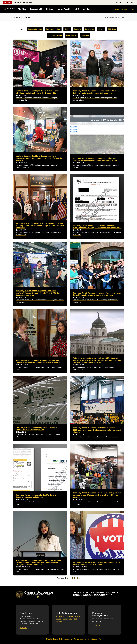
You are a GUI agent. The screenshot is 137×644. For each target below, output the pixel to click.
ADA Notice (60, 617)
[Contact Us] (23, 628)
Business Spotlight (53, 29)
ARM (77, 9)
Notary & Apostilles (64, 9)
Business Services (35, 29)
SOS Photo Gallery (55, 35)
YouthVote (85, 35)
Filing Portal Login (127, 9)
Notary (101, 29)
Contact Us (117, 2)
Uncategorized (72, 35)
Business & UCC (36, 9)
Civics (67, 29)
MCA (71, 619)
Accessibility (69, 617)
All (22, 29)
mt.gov (65, 619)
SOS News (112, 29)
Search (117, 9)
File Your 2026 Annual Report (24, 2)
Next (78, 578)
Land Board (87, 9)
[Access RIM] (96, 626)
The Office (22, 9)
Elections (50, 9)
